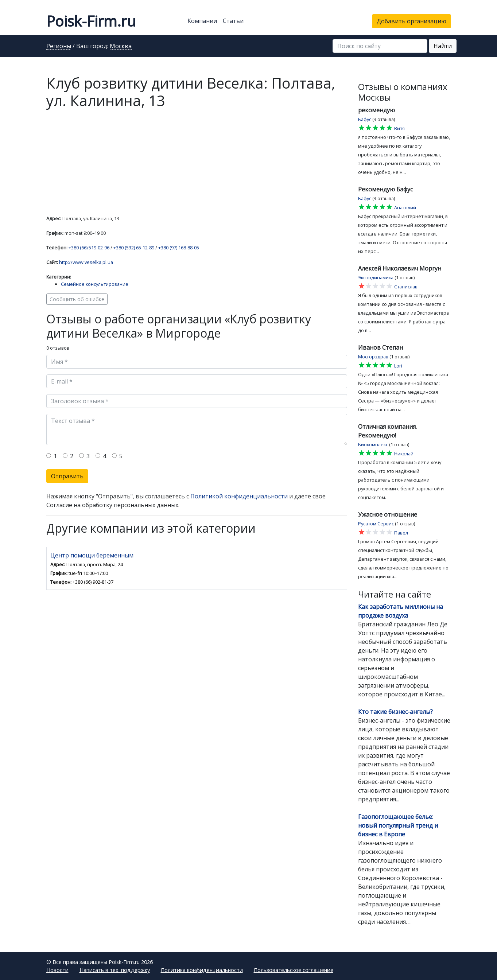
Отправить (67, 476)
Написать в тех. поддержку (115, 970)
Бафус (365, 119)
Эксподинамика (376, 277)
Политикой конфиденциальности (239, 496)
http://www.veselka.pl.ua (86, 262)
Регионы (59, 46)
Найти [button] (443, 46)
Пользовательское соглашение (294, 970)
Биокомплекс (373, 444)
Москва (121, 46)
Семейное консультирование (95, 284)
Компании (202, 21)
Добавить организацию (411, 21)
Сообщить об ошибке (77, 299)
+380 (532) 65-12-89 (134, 248)
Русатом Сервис (376, 524)
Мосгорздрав (373, 357)
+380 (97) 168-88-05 (179, 248)
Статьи (233, 21)
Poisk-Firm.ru (91, 21)
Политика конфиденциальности (202, 970)
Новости (57, 970)
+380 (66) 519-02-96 (89, 248)
